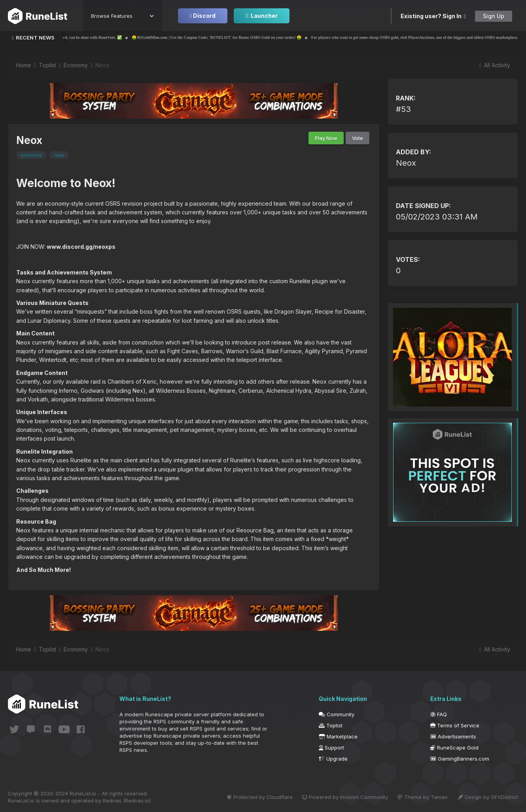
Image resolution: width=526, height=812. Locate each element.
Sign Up (494, 16)
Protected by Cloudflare (260, 797)
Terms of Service (455, 725)
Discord (203, 16)
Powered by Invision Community (345, 797)
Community (337, 714)
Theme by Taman (423, 797)
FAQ (439, 714)
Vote (358, 138)
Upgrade (333, 759)
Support (331, 748)
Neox (406, 163)
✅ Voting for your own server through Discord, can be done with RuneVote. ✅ (79, 37)
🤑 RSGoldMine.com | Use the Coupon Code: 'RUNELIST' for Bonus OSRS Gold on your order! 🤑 (241, 37)
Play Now (326, 138)
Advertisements (453, 736)
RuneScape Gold (454, 748)
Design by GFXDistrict (488, 797)
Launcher (262, 16)
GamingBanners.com (460, 759)
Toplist (331, 725)
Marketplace (338, 736)
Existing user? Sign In (433, 16)
